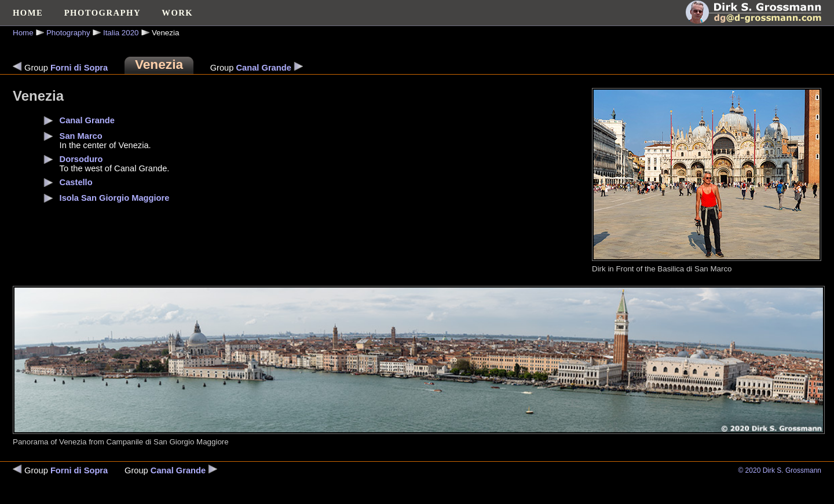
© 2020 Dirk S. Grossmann (780, 470)
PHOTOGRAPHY (103, 13)
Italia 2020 (121, 33)
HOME (28, 13)
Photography (68, 33)
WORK (177, 13)
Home (23, 33)
